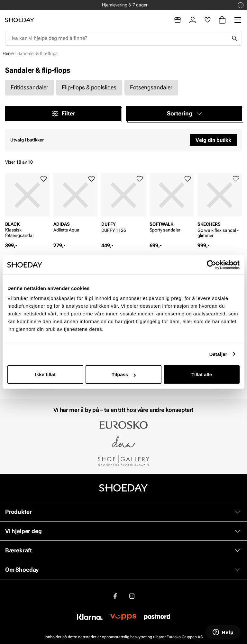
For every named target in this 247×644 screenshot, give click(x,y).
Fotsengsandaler (151, 87)
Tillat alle (202, 374)
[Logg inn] (193, 20)
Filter (63, 113)
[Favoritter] (208, 20)
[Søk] (234, 38)
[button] (184, 113)
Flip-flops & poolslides (89, 87)
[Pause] (241, 5)
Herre (8, 53)
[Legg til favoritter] (44, 179)
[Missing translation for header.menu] (238, 20)
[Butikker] (178, 20)
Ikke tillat (45, 374)
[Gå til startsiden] (20, 20)
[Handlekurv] (222, 20)
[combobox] (118, 38)
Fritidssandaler (29, 87)
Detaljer (218, 354)
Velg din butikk (213, 140)
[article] (27, 208)
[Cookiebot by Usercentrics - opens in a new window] (211, 265)
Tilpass (124, 374)
